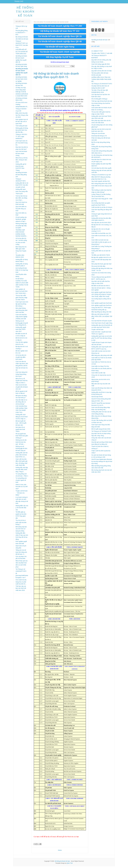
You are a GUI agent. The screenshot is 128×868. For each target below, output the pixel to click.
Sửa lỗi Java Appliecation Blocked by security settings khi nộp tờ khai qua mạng (102, 463)
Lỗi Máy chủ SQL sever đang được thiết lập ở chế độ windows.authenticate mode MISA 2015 (22, 93)
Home (60, 852)
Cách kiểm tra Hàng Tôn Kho (100, 368)
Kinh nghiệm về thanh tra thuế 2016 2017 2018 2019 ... (21, 293)
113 (37, 150)
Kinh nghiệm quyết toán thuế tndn (102, 305)
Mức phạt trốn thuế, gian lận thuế (101, 266)
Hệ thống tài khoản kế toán (25, 13)
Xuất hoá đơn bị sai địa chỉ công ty (102, 209)
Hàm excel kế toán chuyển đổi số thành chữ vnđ (22, 389)
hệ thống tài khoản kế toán (99, 41)
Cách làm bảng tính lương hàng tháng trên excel (22, 376)
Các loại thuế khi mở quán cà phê (102, 322)
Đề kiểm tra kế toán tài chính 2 (101, 287)
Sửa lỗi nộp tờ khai (97, 398)
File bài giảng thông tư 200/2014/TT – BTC (22, 34)
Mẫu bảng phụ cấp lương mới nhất (102, 357)
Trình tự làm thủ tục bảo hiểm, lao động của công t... (21, 200)
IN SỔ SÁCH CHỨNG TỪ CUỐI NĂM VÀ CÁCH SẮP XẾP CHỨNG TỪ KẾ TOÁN (22, 284)
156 (37, 242)
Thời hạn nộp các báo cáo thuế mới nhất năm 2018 (21, 590)
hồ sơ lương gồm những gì (99, 100)
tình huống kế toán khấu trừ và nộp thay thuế (22, 272)
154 (37, 237)
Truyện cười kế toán (97, 331)
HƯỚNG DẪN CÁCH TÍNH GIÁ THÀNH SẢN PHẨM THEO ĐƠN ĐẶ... (101, 81)
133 (37, 182)
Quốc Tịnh (70, 865)
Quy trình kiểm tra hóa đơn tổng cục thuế (21, 210)
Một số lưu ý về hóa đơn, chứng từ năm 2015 (22, 162)
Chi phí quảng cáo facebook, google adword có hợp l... (21, 221)
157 (37, 251)
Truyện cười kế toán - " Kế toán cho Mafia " (22, 495)
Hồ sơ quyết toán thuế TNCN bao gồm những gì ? (22, 437)
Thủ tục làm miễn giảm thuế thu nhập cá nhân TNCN (21, 299)
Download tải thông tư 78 (99, 137)
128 (37, 169)
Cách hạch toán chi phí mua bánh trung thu (22, 145)
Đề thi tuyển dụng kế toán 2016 (101, 431)
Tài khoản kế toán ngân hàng (60, 48)
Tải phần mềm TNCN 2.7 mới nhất (102, 55)
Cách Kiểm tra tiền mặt (98, 374)
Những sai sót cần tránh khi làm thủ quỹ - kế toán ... (21, 444)
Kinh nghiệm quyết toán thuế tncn (102, 307)
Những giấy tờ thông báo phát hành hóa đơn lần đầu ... (22, 132)
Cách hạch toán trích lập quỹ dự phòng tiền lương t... (22, 306)
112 (37, 138)
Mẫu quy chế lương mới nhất (100, 316)
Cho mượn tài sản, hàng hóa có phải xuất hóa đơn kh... (21, 583)
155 (37, 240)
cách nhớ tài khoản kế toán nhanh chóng (21, 155)
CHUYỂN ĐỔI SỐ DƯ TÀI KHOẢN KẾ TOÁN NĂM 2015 (22, 53)
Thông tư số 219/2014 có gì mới (101, 176)
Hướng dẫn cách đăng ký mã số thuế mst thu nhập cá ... (22, 418)
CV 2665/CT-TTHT (97, 53)
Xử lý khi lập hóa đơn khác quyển (101, 170)
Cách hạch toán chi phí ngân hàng (102, 325)
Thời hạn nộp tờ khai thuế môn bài (102, 103)
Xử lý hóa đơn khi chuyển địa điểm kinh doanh (21, 359)
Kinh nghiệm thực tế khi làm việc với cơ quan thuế (22, 123)
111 (37, 127)
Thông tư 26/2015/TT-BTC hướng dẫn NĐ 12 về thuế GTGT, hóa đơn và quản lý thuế (22, 185)
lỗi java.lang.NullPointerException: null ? (22, 577)
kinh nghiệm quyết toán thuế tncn (101, 294)
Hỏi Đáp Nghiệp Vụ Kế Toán (60, 59)
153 (37, 234)
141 (37, 219)
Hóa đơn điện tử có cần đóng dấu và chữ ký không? (21, 404)
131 (37, 180)
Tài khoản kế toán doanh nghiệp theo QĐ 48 (60, 43)
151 (37, 229)
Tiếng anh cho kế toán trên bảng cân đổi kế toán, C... (21, 554)
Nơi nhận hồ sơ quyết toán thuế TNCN (20, 431)
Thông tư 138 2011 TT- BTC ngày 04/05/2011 (21, 138)
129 (37, 177)
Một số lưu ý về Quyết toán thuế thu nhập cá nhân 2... (22, 382)
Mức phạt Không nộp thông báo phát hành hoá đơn (21, 312)
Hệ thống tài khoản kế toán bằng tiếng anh (21, 176)
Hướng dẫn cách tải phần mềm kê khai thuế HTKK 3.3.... (22, 456)
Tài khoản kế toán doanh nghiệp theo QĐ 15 (60, 38)
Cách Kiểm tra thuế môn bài (100, 242)
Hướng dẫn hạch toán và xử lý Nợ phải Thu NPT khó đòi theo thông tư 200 (102, 340)
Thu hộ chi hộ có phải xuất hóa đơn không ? (21, 524)
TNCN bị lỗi (19, 195)
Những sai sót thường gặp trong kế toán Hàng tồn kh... (22, 325)
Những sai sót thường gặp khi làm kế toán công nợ (21, 450)
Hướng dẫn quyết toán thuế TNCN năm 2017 (21, 331)
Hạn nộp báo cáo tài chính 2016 (101, 224)
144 (37, 224)
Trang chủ (19, 2)
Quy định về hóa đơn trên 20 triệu (101, 72)
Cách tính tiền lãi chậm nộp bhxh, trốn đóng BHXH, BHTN (22, 365)
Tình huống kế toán (21, 127)
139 (37, 216)
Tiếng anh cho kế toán (98, 135)
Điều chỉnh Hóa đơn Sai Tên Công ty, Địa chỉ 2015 (22, 117)
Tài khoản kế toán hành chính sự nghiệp (60, 54)
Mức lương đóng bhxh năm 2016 (101, 185)
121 (37, 158)
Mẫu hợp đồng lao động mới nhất (101, 314)
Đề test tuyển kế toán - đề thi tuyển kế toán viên (21, 425)
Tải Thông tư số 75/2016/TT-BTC (101, 433)
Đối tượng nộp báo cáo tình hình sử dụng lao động (21, 530)
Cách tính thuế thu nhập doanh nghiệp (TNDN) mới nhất (21, 318)
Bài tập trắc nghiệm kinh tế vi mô (101, 259)
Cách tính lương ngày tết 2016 (101, 66)
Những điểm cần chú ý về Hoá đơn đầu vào (22, 509)
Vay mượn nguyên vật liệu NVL (101, 183)
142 (37, 221)
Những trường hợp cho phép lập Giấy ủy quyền (21, 227)
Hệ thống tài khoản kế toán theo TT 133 (60, 33)
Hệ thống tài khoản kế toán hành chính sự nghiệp (21, 81)
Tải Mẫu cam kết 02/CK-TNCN (101, 257)
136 (35, 195)
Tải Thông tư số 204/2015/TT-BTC (102, 85)
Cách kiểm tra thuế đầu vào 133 (101, 235)
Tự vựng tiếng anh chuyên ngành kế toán (21, 482)
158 (37, 253)
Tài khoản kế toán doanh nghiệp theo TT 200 (60, 28)
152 (37, 232)
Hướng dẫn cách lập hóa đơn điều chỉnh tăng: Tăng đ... (22, 471)
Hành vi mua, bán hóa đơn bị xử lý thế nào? (22, 488)
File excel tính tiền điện (98, 268)
